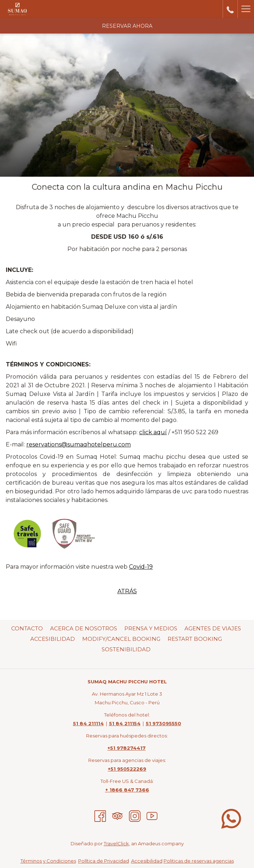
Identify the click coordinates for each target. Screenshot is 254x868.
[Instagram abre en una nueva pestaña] (135, 816)
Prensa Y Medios (151, 628)
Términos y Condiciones (48, 861)
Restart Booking (195, 639)
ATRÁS (127, 591)
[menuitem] (27, 629)
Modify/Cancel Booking (121, 639)
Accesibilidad (53, 639)
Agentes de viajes (213, 628)
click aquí (153, 432)
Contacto (27, 628)
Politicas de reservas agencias (199, 861)
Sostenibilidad (126, 649)
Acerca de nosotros (84, 628)
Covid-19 (141, 567)
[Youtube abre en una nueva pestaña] (152, 816)
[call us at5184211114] (230, 9)
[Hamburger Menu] (246, 9)
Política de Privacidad (104, 861)
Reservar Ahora (127, 26)
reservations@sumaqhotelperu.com (79, 444)
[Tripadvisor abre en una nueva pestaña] (117, 816)
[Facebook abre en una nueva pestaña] (100, 816)
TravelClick (116, 843)
